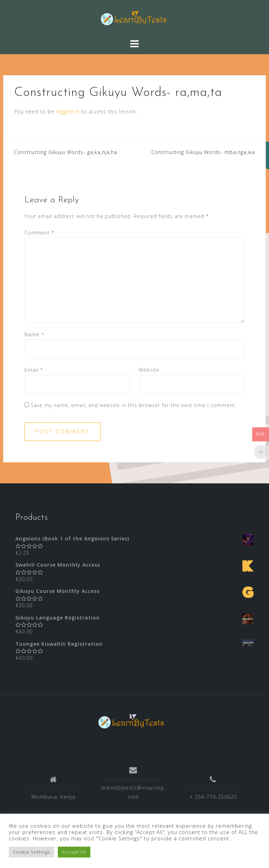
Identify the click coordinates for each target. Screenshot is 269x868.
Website (149, 370)
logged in (68, 111)
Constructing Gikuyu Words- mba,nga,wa (203, 152)
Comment (39, 233)
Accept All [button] (74, 852)
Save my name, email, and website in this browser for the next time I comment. (134, 405)
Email (34, 370)
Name (34, 334)
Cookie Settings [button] (32, 852)
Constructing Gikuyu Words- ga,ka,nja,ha (66, 152)
